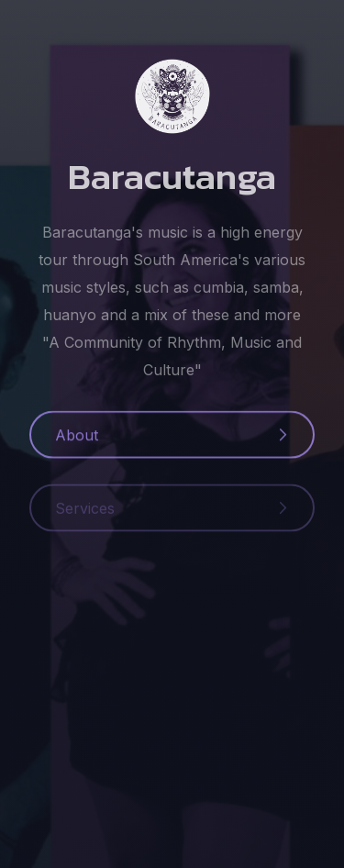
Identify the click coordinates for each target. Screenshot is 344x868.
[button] (172, 438)
